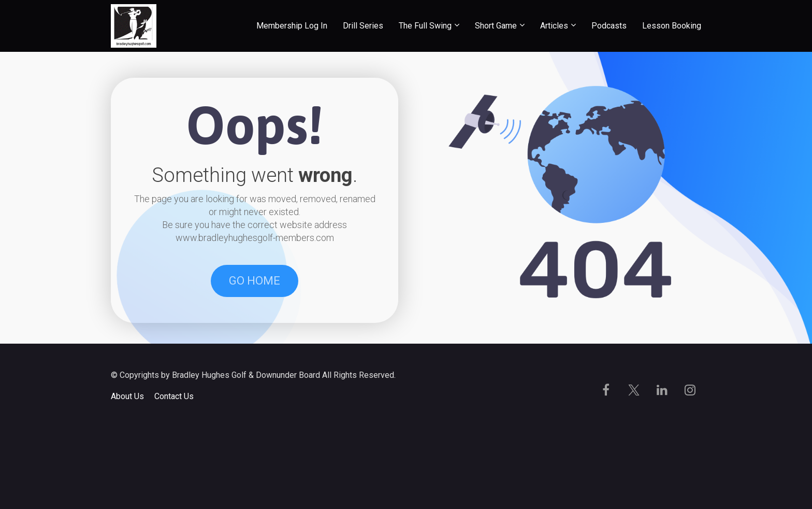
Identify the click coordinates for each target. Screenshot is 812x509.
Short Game (496, 26)
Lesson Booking (672, 26)
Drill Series (363, 26)
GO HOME (255, 322)
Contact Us (174, 478)
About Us (127, 478)
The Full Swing (425, 26)
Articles (554, 26)
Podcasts (609, 26)
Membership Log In (292, 26)
